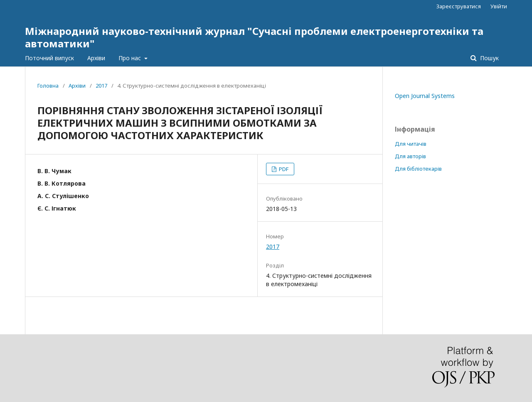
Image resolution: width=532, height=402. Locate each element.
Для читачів (411, 144)
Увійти (499, 6)
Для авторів (410, 156)
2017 (101, 86)
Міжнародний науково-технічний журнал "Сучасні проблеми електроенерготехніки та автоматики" (254, 37)
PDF (283, 169)
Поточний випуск (49, 58)
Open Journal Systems (425, 96)
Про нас (131, 58)
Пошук (489, 58)
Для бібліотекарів (418, 169)
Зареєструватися (459, 6)
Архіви (96, 58)
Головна (48, 86)
